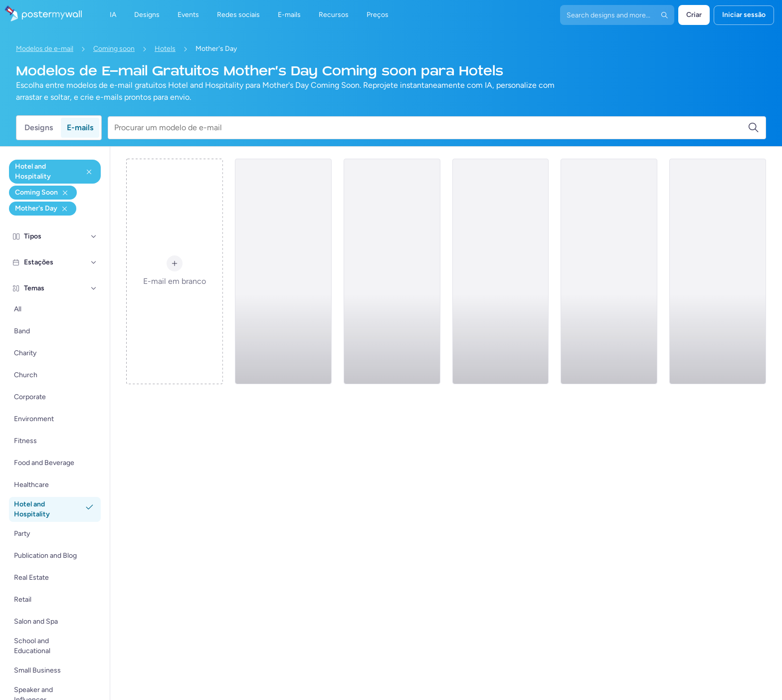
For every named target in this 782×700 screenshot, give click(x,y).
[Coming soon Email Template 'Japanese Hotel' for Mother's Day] (718, 271)
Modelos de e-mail (45, 49)
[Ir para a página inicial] (41, 15)
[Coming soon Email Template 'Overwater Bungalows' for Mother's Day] (283, 271)
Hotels (165, 49)
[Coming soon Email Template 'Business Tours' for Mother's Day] (609, 271)
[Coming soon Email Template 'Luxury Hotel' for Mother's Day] (392, 271)
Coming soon (114, 49)
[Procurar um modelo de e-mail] (431, 128)
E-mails (80, 127)
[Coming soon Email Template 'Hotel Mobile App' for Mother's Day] (501, 271)
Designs (39, 127)
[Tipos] (94, 236)
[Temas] (94, 288)
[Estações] (94, 262)
